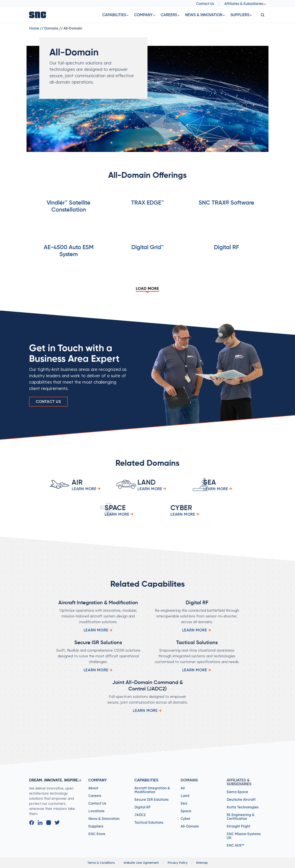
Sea (184, 803)
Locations (96, 811)
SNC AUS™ (235, 845)
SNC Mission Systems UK (244, 836)
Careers (169, 15)
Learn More (98, 630)
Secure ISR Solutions (151, 799)
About (93, 788)
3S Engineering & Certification (241, 817)
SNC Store (97, 834)
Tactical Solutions (149, 822)
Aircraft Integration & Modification (152, 790)
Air (183, 788)
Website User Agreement (141, 863)
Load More (147, 289)
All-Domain (190, 826)
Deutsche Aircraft (241, 799)
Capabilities (114, 15)
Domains (51, 28)
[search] (263, 15)
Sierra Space (237, 792)
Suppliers (240, 15)
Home (34, 28)
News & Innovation (204, 15)
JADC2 (140, 815)
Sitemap (202, 863)
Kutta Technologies (243, 807)
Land (185, 796)
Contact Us (205, 4)
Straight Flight (238, 826)
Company (143, 15)
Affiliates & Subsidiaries (245, 4)
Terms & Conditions (101, 863)
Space (186, 811)
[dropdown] (128, 16)
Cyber (185, 819)
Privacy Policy (177, 863)
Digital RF (143, 807)
